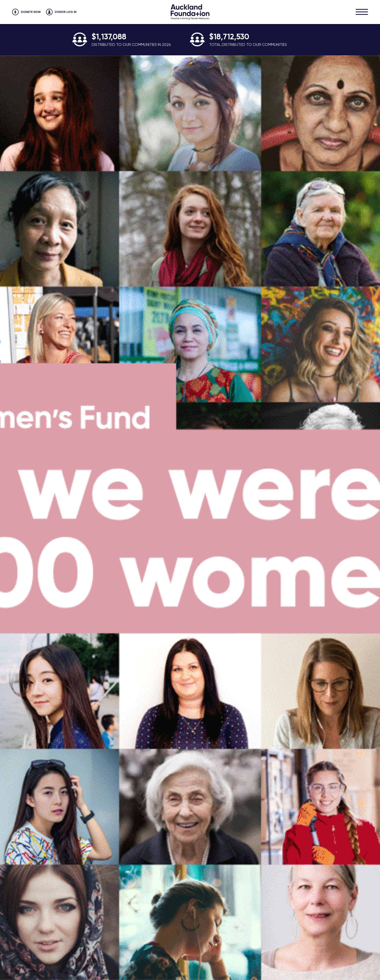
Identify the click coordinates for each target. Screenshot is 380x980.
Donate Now (31, 12)
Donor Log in (66, 12)
